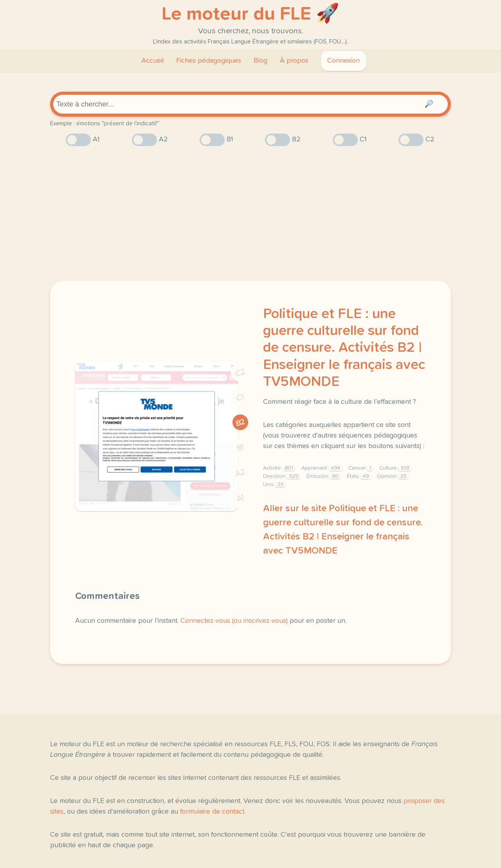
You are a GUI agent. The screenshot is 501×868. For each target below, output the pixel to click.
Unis (274, 485)
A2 (240, 473)
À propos (294, 61)
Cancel (361, 468)
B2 (241, 423)
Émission (323, 476)
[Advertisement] (250, 213)
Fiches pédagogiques (209, 61)
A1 (240, 498)
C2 (240, 373)
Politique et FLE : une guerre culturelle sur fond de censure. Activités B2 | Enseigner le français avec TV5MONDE (344, 348)
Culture (395, 468)
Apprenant (322, 468)
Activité (279, 468)
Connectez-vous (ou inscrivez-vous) (234, 621)
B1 (241, 448)
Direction (282, 476)
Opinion (393, 476)
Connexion (343, 61)
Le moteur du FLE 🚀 (250, 14)
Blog (260, 61)
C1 (240, 398)
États (359, 476)
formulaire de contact (212, 812)
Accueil (152, 61)
